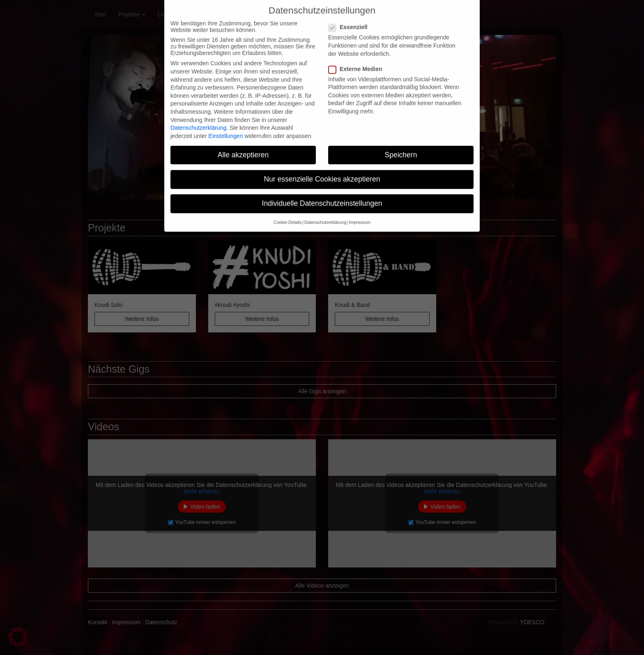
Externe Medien (358, 59)
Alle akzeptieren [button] (243, 145)
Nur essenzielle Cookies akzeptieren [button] (322, 169)
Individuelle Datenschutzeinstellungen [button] (322, 194)
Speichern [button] (401, 145)
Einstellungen (226, 126)
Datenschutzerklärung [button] (325, 213)
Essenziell (351, 18)
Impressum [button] (360, 213)
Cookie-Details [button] (287, 213)
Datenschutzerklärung (198, 118)
